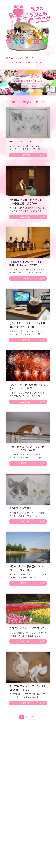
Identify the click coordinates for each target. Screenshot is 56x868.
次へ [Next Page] (33, 717)
